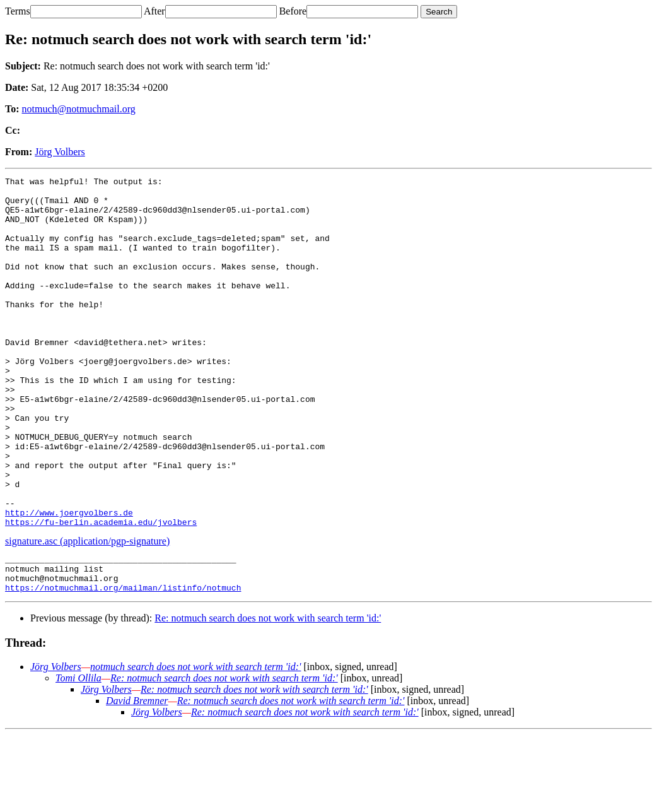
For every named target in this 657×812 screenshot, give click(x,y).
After (154, 11)
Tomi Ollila (78, 756)
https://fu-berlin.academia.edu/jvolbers (101, 592)
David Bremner (137, 778)
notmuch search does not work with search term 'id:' (196, 744)
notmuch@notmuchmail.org (79, 109)
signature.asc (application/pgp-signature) (87, 611)
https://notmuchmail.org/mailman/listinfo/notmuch (123, 665)
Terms (18, 11)
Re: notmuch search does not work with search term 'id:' (268, 696)
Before (293, 11)
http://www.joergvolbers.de (69, 580)
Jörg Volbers (60, 152)
